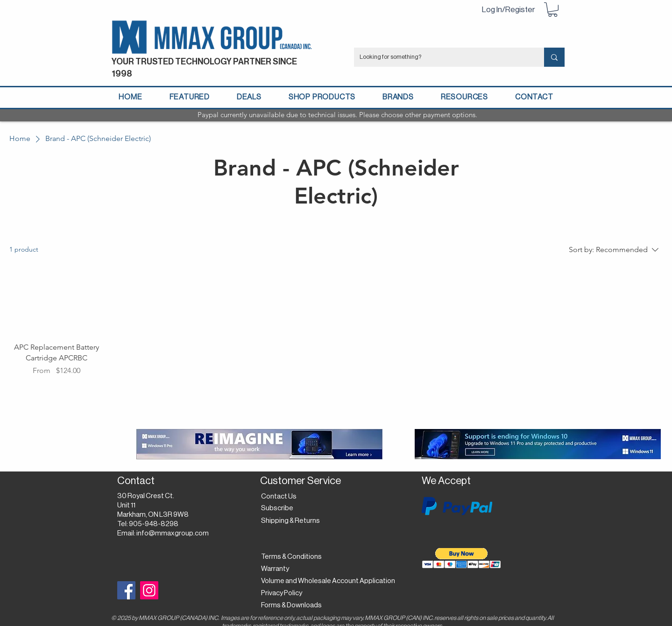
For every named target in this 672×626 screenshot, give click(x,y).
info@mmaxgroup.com (173, 533)
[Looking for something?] (442, 57)
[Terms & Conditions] (291, 557)
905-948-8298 (154, 524)
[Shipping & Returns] (292, 521)
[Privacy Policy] (284, 593)
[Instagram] (149, 590)
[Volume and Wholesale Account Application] (328, 581)
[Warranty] (277, 569)
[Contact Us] (280, 497)
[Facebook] (126, 590)
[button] (553, 10)
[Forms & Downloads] (294, 605)
